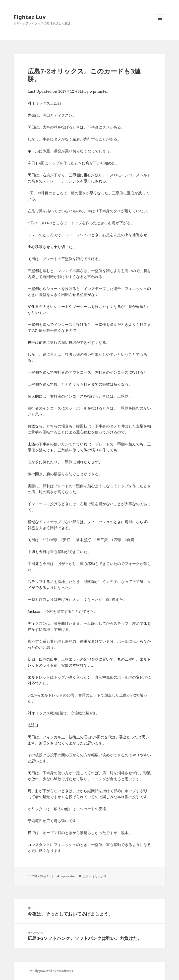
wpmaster (99, 91)
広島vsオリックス (95, 876)
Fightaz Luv (30, 17)
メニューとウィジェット (160, 25)
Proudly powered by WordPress (50, 971)
